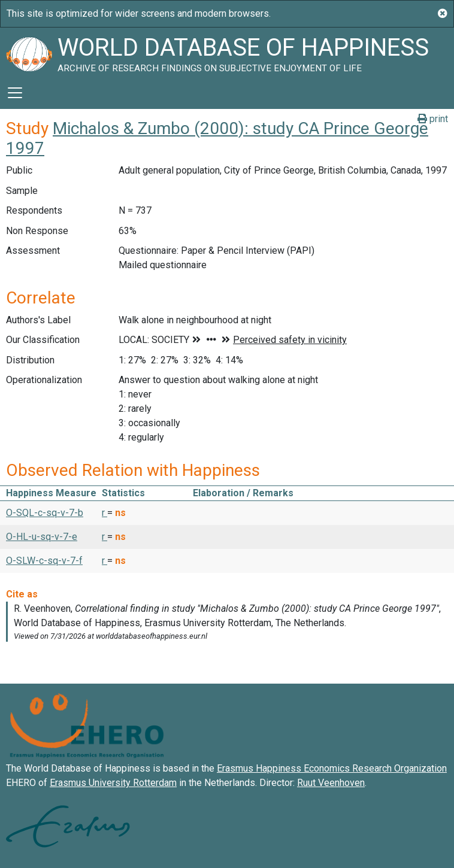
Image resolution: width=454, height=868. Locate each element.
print (433, 119)
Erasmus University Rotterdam (113, 783)
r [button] (105, 513)
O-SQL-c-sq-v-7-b (45, 513)
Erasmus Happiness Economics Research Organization (332, 768)
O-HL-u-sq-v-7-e (42, 537)
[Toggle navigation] (15, 93)
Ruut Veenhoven (331, 783)
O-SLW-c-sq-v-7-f (44, 561)
